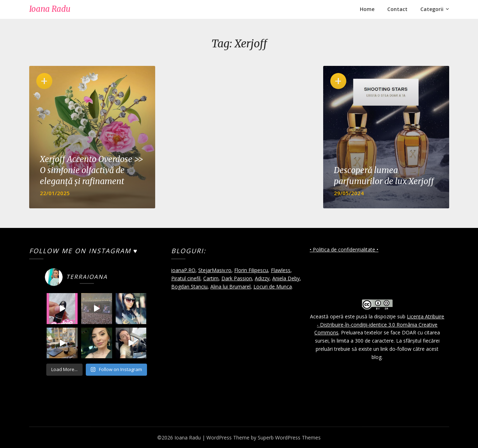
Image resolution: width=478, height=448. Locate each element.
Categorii (432, 9)
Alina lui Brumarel (230, 286)
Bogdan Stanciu (189, 286)
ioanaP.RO (183, 270)
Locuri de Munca (273, 286)
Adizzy (262, 278)
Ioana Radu (50, 9)
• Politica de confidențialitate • (344, 249)
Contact (397, 9)
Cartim (211, 278)
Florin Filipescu (251, 270)
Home (367, 9)
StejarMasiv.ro (215, 270)
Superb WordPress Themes (289, 437)
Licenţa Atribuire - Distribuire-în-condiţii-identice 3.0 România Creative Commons (379, 325)
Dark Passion (237, 278)
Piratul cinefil (186, 278)
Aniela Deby (286, 278)
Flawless (281, 270)
